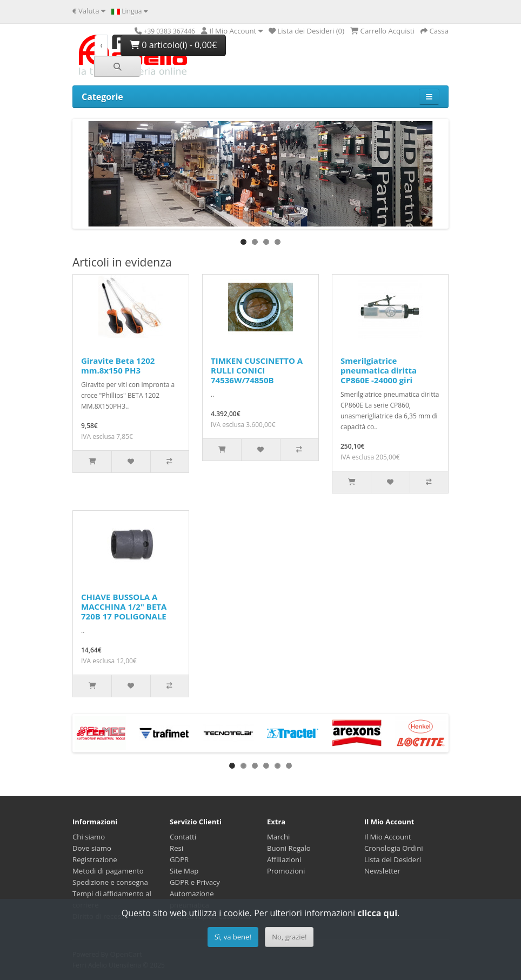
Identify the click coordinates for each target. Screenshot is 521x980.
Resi (176, 848)
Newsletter (382, 871)
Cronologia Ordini (394, 848)
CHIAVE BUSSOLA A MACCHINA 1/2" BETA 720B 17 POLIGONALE (124, 606)
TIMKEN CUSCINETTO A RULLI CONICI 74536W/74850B (257, 370)
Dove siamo (92, 848)
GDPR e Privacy (195, 882)
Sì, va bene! (233, 937)
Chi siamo (89, 837)
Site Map (184, 871)
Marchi (278, 837)
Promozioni (286, 871)
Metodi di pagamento (108, 871)
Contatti (183, 837)
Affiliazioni (284, 859)
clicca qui (377, 913)
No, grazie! (289, 937)
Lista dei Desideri (393, 859)
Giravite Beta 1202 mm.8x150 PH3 (118, 365)
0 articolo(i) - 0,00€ (173, 45)
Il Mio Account (388, 837)
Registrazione (95, 859)
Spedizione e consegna (110, 882)
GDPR (179, 859)
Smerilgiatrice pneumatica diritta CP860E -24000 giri (379, 370)
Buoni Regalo (289, 848)
